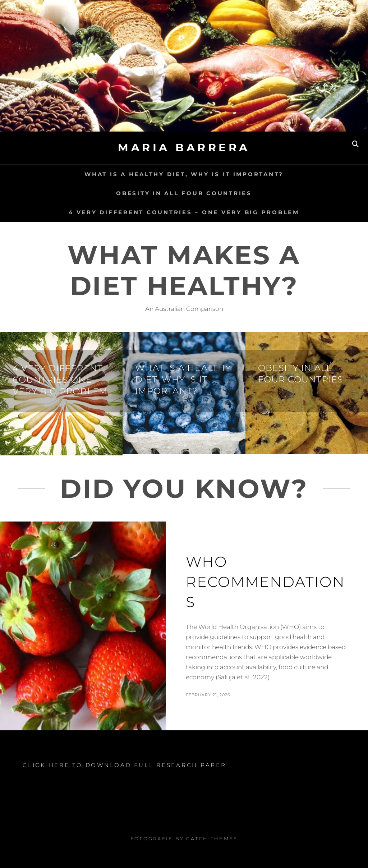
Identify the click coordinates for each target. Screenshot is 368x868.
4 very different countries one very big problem (60, 380)
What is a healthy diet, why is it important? (184, 174)
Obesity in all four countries (184, 193)
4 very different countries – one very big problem (184, 212)
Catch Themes (212, 839)
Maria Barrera (184, 148)
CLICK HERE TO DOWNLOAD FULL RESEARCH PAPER (125, 765)
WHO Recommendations (265, 582)
